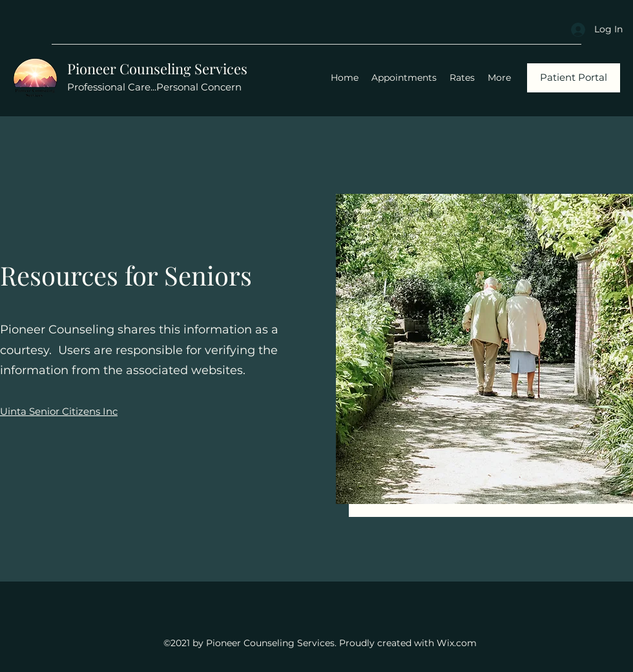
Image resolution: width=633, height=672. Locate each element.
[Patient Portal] (574, 78)
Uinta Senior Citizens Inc (59, 411)
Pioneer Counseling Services (157, 68)
